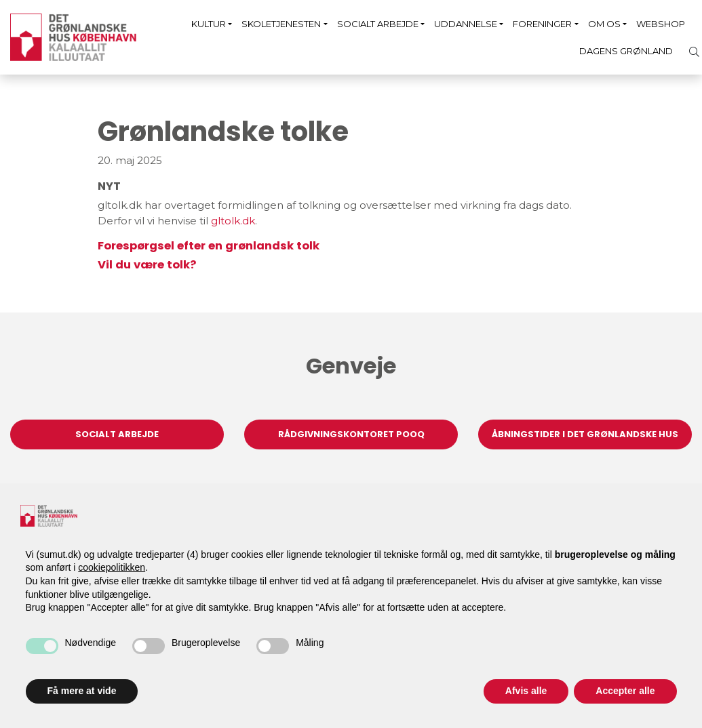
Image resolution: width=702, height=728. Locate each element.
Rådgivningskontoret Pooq (351, 434)
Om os (604, 24)
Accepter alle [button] (625, 691)
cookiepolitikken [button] (112, 567)
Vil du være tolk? (147, 265)
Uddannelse (466, 24)
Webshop (661, 24)
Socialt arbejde (378, 24)
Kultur (209, 24)
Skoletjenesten (281, 24)
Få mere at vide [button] (82, 691)
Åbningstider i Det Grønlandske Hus (585, 434)
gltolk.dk (233, 221)
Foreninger (542, 24)
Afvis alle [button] (526, 691)
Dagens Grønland (626, 51)
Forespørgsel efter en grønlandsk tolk (209, 246)
